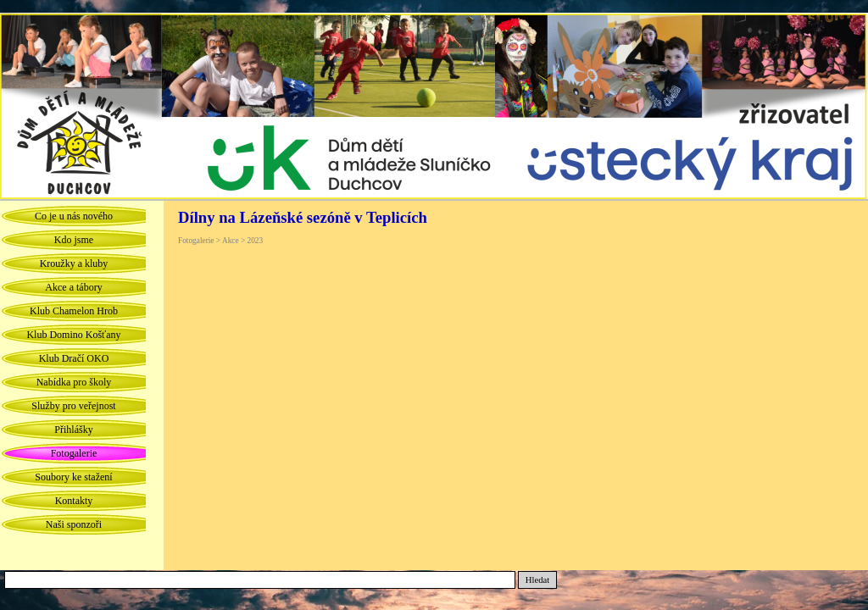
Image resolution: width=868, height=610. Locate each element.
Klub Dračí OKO (74, 358)
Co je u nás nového (74, 216)
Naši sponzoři (74, 524)
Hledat (537, 580)
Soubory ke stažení (73, 477)
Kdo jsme (74, 240)
